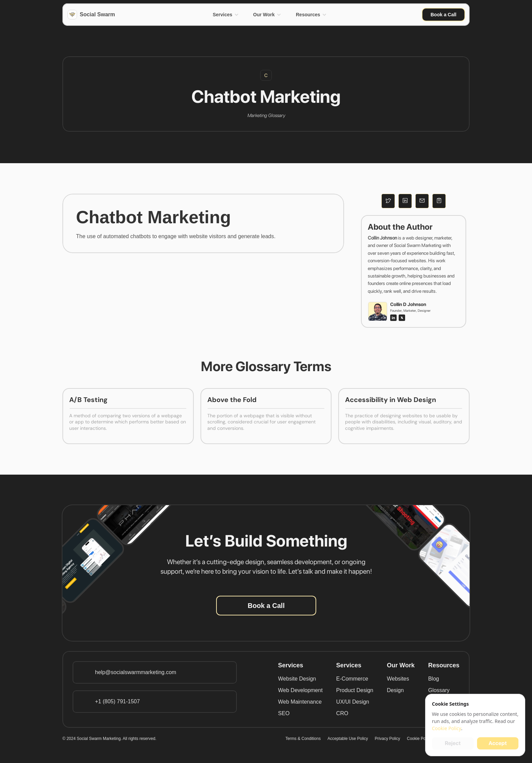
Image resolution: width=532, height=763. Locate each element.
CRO (342, 713)
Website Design (297, 679)
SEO (284, 713)
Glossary (439, 690)
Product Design (355, 690)
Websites (398, 679)
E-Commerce (352, 679)
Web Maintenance (300, 702)
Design (395, 690)
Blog (434, 679)
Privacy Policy (388, 739)
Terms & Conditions (303, 739)
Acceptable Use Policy (348, 739)
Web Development (300, 690)
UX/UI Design (353, 702)
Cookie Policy (419, 739)
